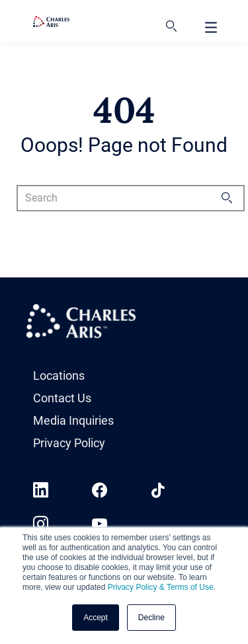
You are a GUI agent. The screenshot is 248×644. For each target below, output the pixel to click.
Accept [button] (96, 618)
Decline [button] (151, 618)
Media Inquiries (73, 420)
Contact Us (62, 398)
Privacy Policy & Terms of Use (161, 587)
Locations (59, 376)
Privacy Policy (69, 443)
